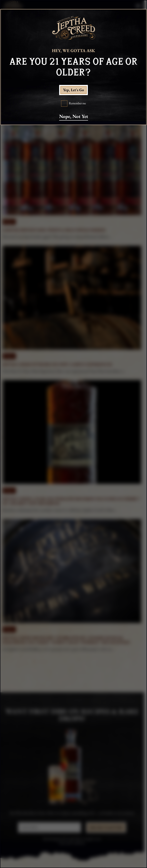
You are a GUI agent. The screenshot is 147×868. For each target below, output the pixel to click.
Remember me (77, 103)
